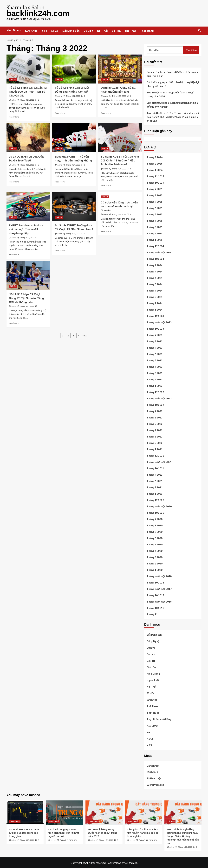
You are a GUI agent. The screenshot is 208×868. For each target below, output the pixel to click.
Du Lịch (88, 31)
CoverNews (115, 863)
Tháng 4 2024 (155, 290)
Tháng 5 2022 (155, 424)
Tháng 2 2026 (155, 163)
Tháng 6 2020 (155, 538)
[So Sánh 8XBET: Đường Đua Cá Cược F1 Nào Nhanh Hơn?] (74, 207)
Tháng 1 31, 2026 (106, 840)
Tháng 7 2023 (155, 347)
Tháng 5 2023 (155, 360)
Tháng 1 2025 (155, 240)
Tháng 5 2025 (155, 214)
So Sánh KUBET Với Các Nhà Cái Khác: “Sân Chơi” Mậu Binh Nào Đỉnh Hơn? (120, 160)
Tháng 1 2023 (155, 386)
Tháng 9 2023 (155, 335)
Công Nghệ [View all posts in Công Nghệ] (15, 821)
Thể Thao (130, 31)
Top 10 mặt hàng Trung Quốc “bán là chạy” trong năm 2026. (171, 94)
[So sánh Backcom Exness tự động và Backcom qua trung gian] (25, 813)
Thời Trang (147, 31)
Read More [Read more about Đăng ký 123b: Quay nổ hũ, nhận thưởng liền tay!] (106, 113)
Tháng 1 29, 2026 (185, 847)
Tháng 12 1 (153, 614)
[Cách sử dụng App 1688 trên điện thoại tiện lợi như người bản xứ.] (65, 813)
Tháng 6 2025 (155, 208)
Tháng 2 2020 (155, 563)
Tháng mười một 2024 (159, 252)
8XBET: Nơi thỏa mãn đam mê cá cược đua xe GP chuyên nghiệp (26, 229)
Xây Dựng (152, 726)
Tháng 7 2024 (155, 271)
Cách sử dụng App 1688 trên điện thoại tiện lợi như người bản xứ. (173, 84)
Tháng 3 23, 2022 (27, 237)
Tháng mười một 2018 (159, 576)
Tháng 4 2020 (155, 551)
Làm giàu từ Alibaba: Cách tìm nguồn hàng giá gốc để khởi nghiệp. (172, 104)
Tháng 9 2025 (155, 189)
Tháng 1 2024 (155, 309)
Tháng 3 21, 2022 (27, 306)
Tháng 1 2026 (155, 170)
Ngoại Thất (153, 680)
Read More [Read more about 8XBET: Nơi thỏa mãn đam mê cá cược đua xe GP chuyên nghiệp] (14, 254)
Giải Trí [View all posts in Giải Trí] (13, 79)
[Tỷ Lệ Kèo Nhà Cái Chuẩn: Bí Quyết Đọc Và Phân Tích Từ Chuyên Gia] (28, 69)
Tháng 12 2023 (155, 316)
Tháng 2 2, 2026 (66, 840)
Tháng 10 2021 (155, 468)
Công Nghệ (153, 641)
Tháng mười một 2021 (159, 462)
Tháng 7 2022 (155, 411)
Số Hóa (116, 31)
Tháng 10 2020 (155, 513)
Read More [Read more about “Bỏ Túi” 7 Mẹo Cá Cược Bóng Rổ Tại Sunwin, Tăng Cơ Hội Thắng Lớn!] (14, 323)
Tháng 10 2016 (155, 608)
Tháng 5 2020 (155, 544)
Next (85, 335)
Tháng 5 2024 (155, 284)
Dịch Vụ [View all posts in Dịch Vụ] (171, 821)
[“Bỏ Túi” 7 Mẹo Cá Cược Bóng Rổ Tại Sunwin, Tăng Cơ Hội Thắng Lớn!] (28, 275)
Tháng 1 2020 (155, 570)
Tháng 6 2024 (155, 278)
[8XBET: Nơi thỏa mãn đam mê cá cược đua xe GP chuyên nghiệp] (28, 207)
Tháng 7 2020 (155, 532)
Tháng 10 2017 (155, 595)
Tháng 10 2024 (155, 259)
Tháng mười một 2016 (159, 601)
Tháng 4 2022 (155, 430)
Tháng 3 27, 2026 (27, 840)
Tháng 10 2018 (155, 582)
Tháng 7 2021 (155, 474)
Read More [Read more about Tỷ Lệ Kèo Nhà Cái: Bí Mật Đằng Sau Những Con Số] (60, 113)
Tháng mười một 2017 (159, 589)
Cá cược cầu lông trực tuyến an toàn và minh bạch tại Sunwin (119, 206)
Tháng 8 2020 (155, 525)
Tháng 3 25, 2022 (119, 96)
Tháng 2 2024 (155, 303)
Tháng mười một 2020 (159, 506)
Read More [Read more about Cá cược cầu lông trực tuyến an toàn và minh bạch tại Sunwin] (106, 231)
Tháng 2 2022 (155, 443)
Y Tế (44, 31)
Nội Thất (102, 31)
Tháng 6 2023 (155, 354)
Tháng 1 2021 (155, 493)
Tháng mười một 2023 (159, 322)
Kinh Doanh (14, 30)
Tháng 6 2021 (155, 481)
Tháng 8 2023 (155, 341)
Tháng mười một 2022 (159, 398)
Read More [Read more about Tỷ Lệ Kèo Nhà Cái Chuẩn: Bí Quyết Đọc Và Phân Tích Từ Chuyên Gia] (14, 117)
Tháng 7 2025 (155, 201)
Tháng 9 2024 (155, 265)
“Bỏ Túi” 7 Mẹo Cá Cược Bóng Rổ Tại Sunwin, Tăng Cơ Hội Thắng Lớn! (26, 298)
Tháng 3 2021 (155, 487)
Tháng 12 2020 (155, 500)
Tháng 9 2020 (155, 519)
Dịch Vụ (151, 647)
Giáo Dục (152, 667)
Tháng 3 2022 (155, 436)
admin (14, 100)
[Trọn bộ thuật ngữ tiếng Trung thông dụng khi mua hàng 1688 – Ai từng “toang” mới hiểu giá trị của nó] (183, 813)
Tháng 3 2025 (155, 227)
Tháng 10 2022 (155, 405)
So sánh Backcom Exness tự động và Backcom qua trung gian (172, 74)
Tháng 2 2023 (155, 379)
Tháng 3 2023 (155, 373)
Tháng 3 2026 (155, 157)
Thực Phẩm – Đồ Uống (159, 719)
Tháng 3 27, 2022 (27, 100)
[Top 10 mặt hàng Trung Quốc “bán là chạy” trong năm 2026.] (104, 813)
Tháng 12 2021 (155, 455)
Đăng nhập (153, 765)
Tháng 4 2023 (155, 367)
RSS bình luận (154, 778)
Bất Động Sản (71, 31)
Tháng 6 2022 (155, 417)
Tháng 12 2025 (155, 176)
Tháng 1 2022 (155, 449)
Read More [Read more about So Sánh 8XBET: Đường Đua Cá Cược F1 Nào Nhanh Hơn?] (60, 250)
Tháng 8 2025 (155, 195)
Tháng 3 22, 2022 (119, 214)
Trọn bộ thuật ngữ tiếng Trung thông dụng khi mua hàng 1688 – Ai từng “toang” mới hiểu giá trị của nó (173, 117)
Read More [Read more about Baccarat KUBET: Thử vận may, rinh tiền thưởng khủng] (60, 182)
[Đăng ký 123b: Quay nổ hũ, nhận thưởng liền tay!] (120, 69)
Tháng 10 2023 (155, 328)
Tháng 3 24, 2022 (73, 165)
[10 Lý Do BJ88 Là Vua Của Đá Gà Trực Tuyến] (28, 138)
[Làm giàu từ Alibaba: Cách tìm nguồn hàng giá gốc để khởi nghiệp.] (143, 813)
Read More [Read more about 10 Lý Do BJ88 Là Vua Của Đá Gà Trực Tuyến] (14, 182)
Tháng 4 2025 (155, 221)
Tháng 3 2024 (155, 297)
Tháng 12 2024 (155, 246)
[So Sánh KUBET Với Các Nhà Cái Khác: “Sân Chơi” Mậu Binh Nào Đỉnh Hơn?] (120, 138)
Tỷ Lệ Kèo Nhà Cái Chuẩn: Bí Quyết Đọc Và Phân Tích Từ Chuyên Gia (28, 92)
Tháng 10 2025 (155, 182)
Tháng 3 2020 (155, 557)
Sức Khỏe (31, 31)
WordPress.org (155, 785)
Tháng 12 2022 (155, 392)
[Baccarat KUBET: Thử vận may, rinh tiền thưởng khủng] (74, 138)
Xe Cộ (55, 31)
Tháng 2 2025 (155, 233)
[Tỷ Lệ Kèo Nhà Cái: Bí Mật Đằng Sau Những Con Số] (74, 69)
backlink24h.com (38, 13)
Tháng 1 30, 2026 (146, 840)
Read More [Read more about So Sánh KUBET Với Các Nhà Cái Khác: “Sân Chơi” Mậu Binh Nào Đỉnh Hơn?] (106, 185)
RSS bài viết (153, 772)
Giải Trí (151, 660)
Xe (148, 732)
